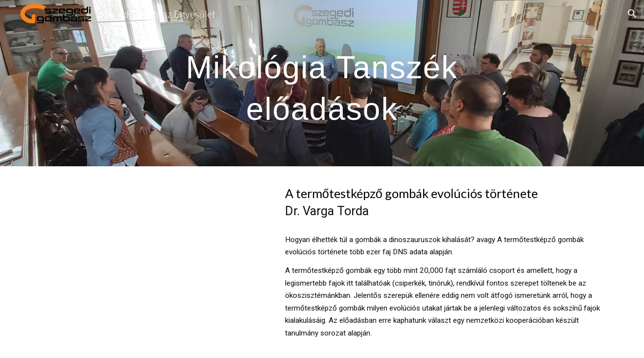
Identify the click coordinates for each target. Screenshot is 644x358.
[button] (632, 14)
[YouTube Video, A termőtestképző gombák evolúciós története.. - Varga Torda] (153, 242)
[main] (322, 83)
